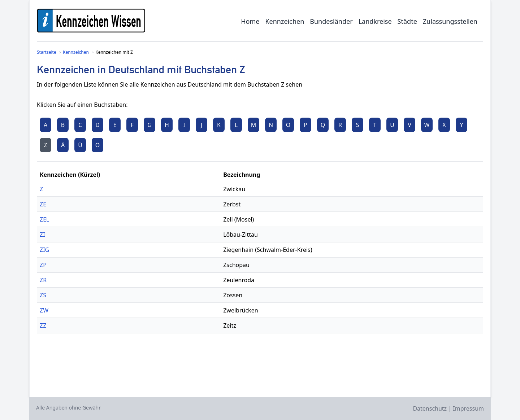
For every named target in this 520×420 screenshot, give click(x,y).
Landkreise (375, 21)
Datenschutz (430, 408)
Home (250, 21)
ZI (42, 235)
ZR (43, 280)
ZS (43, 295)
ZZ (43, 325)
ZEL (44, 219)
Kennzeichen (285, 21)
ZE (43, 204)
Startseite (47, 52)
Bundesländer (331, 21)
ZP (43, 265)
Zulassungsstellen (450, 21)
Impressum (468, 408)
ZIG (44, 250)
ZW (44, 310)
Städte (407, 21)
